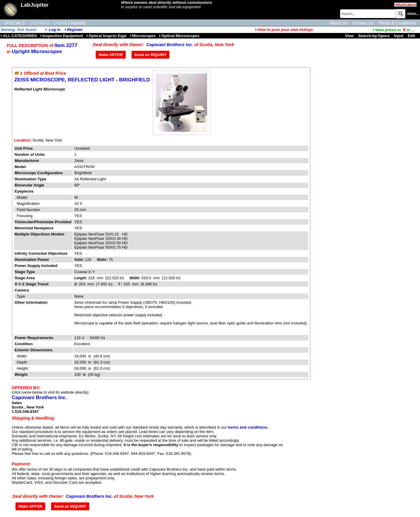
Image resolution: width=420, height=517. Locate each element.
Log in (55, 30)
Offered (60, 23)
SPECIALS (14, 23)
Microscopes (143, 36)
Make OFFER (111, 55)
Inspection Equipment (62, 36)
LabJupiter (35, 5)
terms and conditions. (248, 427)
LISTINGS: (40, 23)
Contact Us (363, 23)
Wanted (78, 23)
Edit (412, 36)
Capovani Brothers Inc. (170, 45)
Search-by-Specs (374, 36)
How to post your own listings (284, 30)
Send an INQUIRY (151, 55)
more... (413, 14)
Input (399, 36)
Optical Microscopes (179, 36)
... (394, 30)
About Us (339, 23)
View (349, 36)
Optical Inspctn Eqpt (106, 36)
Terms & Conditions (397, 23)
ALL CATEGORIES (19, 36)
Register (75, 30)
